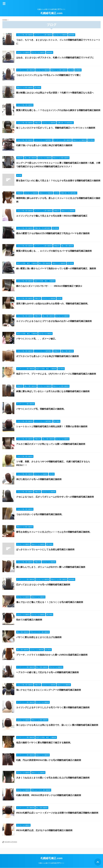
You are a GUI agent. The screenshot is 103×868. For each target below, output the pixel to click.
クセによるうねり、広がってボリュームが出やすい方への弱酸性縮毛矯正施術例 (55, 497)
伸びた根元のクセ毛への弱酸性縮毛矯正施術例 (39, 479)
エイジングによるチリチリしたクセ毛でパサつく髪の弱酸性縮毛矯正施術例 (53, 707)
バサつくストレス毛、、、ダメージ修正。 (37, 339)
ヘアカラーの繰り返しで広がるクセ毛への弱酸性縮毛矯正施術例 (47, 672)
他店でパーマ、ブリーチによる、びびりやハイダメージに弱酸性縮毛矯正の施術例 (56, 374)
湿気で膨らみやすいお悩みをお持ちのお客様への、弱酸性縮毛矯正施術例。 (53, 304)
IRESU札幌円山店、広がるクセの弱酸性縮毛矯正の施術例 (44, 830)
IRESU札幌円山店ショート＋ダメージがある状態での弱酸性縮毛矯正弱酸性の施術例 (57, 813)
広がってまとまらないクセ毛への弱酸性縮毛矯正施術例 (43, 585)
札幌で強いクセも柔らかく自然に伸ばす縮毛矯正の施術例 (44, 145)
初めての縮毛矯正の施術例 (29, 620)
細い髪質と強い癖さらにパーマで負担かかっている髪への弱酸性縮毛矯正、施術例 (56, 268)
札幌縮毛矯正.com (51, 13)
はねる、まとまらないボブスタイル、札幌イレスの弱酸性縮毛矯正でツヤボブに (55, 58)
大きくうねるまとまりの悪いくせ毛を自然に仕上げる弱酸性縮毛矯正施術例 (53, 778)
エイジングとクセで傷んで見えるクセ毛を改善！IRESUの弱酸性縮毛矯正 (52, 216)
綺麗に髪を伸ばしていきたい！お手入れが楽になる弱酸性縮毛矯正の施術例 (53, 391)
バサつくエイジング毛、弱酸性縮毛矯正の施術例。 (41, 409)
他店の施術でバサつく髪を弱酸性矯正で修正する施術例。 (44, 743)
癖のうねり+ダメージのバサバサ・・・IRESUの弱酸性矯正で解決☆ (49, 286)
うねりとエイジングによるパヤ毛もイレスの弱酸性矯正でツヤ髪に (49, 75)
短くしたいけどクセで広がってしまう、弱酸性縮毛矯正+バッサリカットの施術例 (56, 128)
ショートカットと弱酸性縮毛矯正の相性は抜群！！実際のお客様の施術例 (52, 426)
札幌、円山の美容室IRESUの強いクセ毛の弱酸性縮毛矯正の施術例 (49, 760)
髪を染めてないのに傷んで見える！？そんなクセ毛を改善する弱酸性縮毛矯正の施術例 (58, 181)
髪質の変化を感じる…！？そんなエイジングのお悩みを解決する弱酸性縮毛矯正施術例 (58, 110)
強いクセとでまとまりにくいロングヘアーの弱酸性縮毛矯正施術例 (49, 690)
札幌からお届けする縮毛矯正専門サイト (51, 863)
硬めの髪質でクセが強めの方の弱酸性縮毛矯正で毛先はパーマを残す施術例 (53, 233)
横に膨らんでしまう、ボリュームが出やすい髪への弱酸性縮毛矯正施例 (51, 567)
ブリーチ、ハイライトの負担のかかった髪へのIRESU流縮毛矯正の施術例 (52, 655)
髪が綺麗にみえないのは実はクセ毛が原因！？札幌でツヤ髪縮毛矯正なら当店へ (55, 93)
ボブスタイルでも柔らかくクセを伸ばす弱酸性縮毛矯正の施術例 (47, 356)
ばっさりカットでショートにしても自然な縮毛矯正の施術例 (45, 549)
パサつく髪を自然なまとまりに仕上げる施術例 (39, 637)
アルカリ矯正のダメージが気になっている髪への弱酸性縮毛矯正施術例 (51, 444)
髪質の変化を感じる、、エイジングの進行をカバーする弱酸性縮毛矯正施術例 (54, 251)
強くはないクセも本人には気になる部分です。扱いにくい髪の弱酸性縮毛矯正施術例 (57, 725)
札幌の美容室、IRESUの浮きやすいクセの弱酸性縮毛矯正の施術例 (49, 795)
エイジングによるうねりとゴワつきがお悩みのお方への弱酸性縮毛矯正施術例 (54, 321)
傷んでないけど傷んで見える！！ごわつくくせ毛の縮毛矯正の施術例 (50, 602)
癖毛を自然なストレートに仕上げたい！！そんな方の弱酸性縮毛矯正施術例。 (54, 532)
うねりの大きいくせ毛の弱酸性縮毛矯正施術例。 (40, 514)
